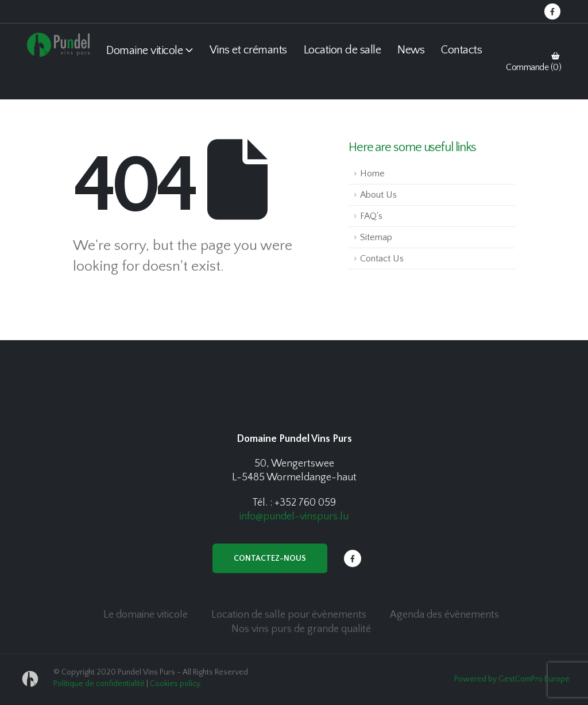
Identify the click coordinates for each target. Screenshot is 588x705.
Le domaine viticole (146, 615)
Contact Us (382, 259)
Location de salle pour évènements (289, 615)
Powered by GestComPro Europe (512, 679)
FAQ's (371, 216)
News (411, 50)
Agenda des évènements (444, 615)
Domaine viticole (144, 51)
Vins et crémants (248, 50)
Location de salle (343, 50)
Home (372, 174)
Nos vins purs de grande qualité (301, 629)
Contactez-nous (270, 558)
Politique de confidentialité (99, 684)
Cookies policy (175, 684)
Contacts (461, 50)
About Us (378, 195)
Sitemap (376, 237)
